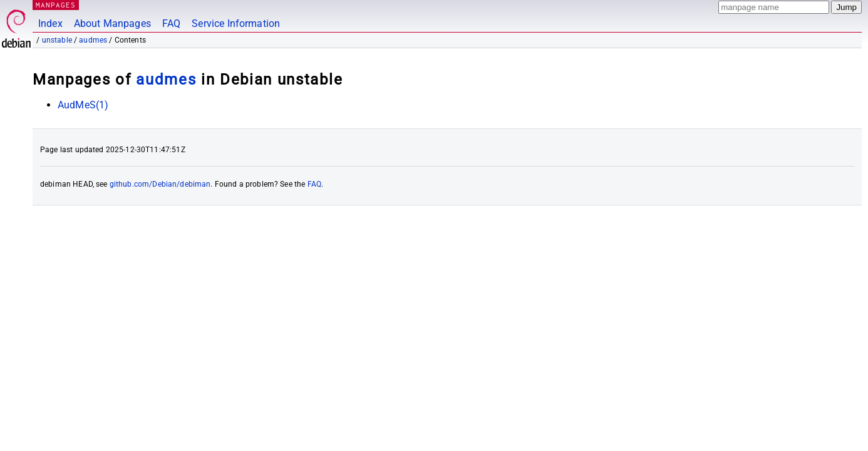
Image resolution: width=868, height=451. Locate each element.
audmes (93, 40)
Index (50, 23)
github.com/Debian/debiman (160, 184)
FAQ (171, 23)
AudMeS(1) (83, 105)
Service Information (236, 23)
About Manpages (112, 23)
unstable (57, 40)
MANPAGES (56, 5)
